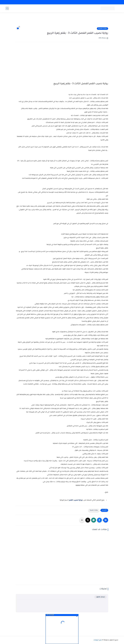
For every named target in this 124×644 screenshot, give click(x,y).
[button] (99, 520)
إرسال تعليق (101, 597)
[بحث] (7, 8)
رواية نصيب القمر (76, 500)
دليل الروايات (98, 640)
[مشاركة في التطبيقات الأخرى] (82, 520)
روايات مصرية (102, 28)
